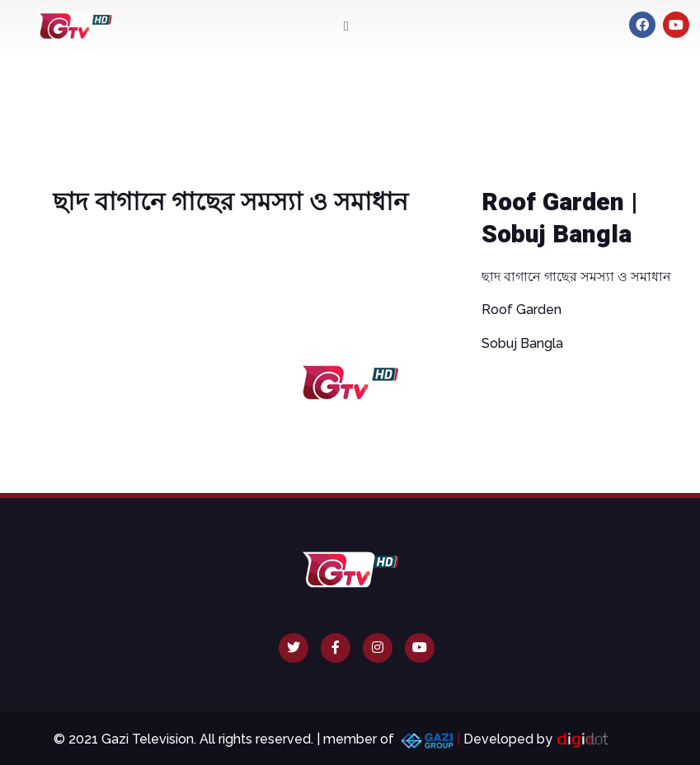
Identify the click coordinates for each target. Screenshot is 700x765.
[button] (346, 26)
